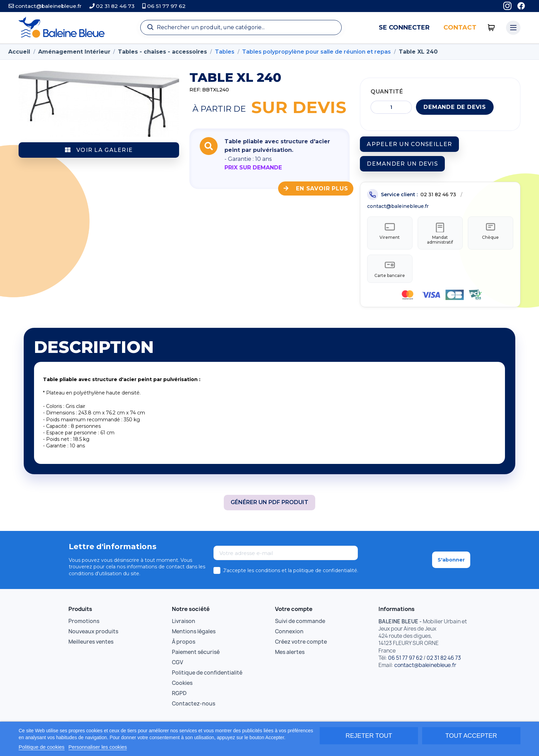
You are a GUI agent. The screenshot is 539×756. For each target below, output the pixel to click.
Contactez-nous (194, 707)
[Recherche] (241, 27)
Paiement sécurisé (196, 655)
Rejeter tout (369, 736)
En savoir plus (316, 188)
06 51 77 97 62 (164, 6)
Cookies (182, 686)
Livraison (184, 624)
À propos (184, 645)
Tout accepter (471, 736)
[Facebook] (521, 6)
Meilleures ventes (91, 645)
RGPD (179, 696)
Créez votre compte (301, 645)
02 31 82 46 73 (112, 6)
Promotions (84, 624)
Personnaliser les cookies (98, 747)
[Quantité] (391, 107)
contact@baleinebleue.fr (45, 6)
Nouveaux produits (93, 635)
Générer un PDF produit (269, 505)
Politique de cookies (41, 747)
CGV (178, 665)
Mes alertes (290, 655)
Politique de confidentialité (207, 676)
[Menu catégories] (513, 28)
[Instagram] (507, 6)
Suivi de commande (300, 624)
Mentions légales (194, 635)
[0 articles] (491, 28)
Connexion (289, 635)
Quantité (387, 92)
